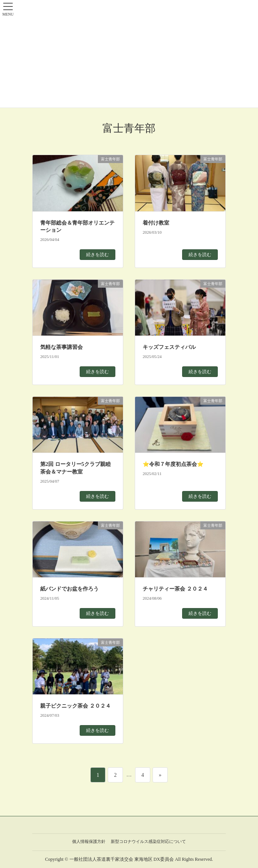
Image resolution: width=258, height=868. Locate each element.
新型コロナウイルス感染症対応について (148, 841)
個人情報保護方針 (89, 841)
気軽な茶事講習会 (61, 347)
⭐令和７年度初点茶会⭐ (173, 464)
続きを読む (98, 255)
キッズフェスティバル (169, 347)
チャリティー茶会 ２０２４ (175, 589)
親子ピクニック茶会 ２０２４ (76, 706)
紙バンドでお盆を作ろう (69, 589)
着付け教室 (156, 223)
